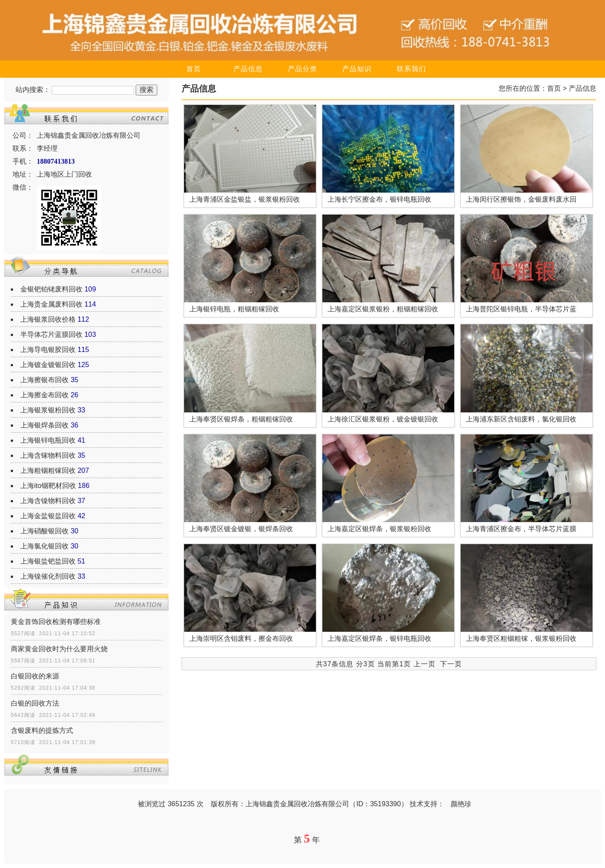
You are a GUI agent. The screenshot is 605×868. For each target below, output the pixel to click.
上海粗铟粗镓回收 (48, 470)
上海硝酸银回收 (45, 531)
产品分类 (302, 69)
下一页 (451, 664)
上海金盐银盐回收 (48, 516)
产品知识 (357, 69)
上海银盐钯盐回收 (48, 561)
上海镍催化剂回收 (48, 576)
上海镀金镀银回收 (48, 365)
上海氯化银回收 (45, 546)
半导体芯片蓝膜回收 (51, 334)
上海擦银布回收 (45, 380)
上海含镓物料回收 (48, 455)
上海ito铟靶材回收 (48, 486)
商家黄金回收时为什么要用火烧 (59, 649)
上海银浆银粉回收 (48, 410)
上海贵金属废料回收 (51, 304)
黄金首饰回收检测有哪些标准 (56, 622)
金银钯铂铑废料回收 (51, 289)
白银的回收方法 (35, 703)
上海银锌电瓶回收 (48, 440)
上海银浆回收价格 (48, 319)
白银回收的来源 (35, 676)
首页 (194, 69)
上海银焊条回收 (45, 425)
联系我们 (411, 69)
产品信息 (248, 69)
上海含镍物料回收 (48, 501)
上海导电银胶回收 (48, 350)
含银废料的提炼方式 (42, 730)
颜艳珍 (461, 804)
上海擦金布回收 (45, 395)
